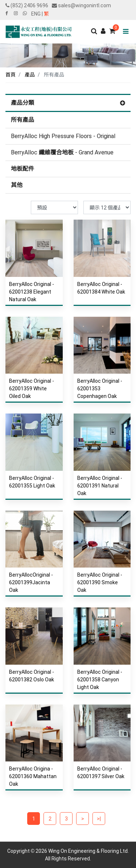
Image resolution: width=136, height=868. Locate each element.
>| (99, 819)
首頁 (11, 75)
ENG (36, 14)
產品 (30, 75)
